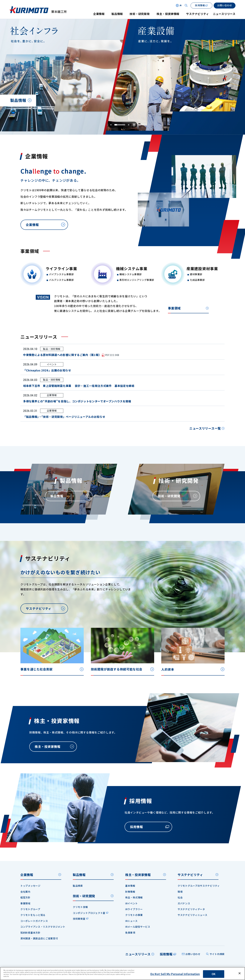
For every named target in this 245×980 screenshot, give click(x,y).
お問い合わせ (193, 954)
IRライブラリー (134, 909)
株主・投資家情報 (168, 14)
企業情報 (99, 14)
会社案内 (25, 892)
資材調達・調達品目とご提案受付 (39, 938)
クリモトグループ (30, 909)
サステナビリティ (197, 14)
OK (214, 974)
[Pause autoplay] (134, 125)
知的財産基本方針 (30, 933)
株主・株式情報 (134, 897)
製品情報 (117, 14)
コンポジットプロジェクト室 (89, 913)
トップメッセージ (30, 886)
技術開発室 (79, 919)
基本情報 (130, 886)
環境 (180, 892)
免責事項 (130, 933)
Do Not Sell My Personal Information (175, 974)
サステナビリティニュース (192, 915)
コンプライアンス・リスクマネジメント (43, 927)
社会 (180, 897)
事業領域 (25, 903)
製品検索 (78, 886)
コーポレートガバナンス (34, 921)
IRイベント (131, 903)
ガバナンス (184, 903)
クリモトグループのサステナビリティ (199, 886)
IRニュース (131, 921)
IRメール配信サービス (138, 927)
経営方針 (25, 897)
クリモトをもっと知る (33, 915)
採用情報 (166, 954)
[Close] (240, 973)
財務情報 (130, 892)
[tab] (125, 125)
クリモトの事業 (134, 915)
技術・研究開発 (140, 14)
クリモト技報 (80, 907)
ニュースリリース (224, 14)
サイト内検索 (217, 954)
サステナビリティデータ (191, 909)
